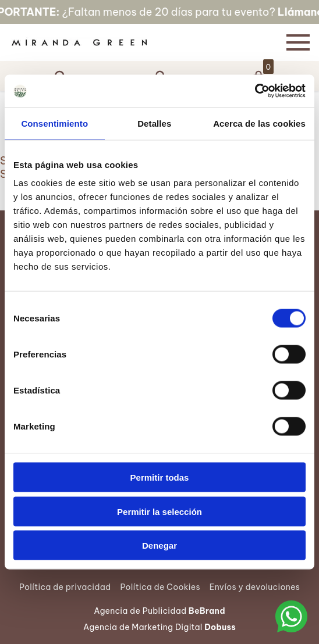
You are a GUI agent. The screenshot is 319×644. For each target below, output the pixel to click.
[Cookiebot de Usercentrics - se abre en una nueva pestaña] (255, 91)
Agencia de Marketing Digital (159, 627)
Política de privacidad (65, 587)
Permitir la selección (159, 511)
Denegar (159, 545)
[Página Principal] (139, 42)
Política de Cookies (160, 587)
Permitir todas (160, 477)
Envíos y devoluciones (255, 587)
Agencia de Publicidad (159, 611)
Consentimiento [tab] (54, 123)
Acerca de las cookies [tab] (259, 123)
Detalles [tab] (154, 123)
